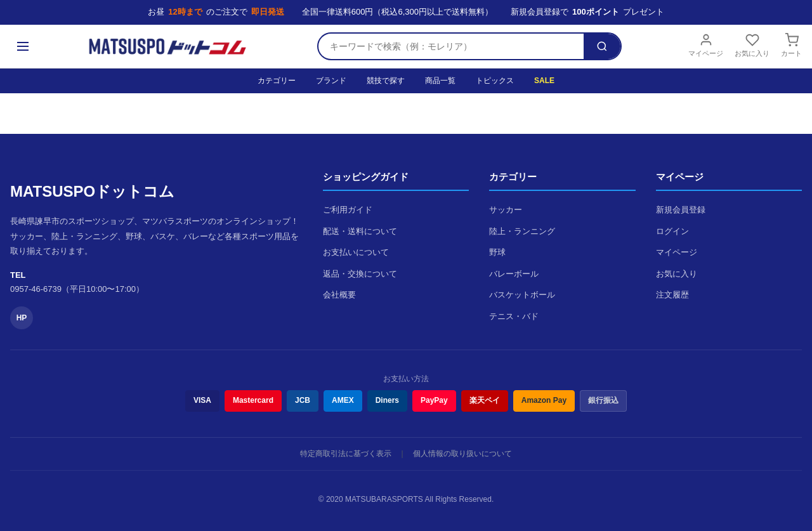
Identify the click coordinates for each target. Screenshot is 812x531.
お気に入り (752, 45)
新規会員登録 (681, 210)
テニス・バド (514, 316)
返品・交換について (360, 274)
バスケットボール (522, 295)
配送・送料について (360, 231)
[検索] (602, 46)
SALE (544, 81)
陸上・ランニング (522, 231)
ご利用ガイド (348, 210)
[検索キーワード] (451, 46)
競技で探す (386, 81)
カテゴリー (277, 81)
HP (22, 318)
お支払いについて (356, 252)
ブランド (331, 81)
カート (791, 45)
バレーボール (514, 274)
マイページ (706, 45)
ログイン (672, 231)
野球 (497, 252)
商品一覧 (440, 81)
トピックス (495, 81)
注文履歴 (672, 295)
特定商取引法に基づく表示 (346, 454)
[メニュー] (23, 46)
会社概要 (339, 295)
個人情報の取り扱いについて (462, 454)
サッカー (506, 210)
